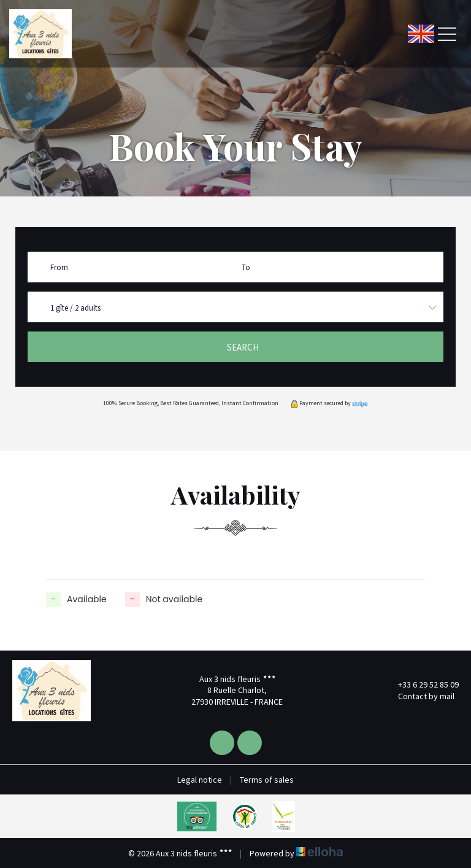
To (246, 267)
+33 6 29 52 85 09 (421, 684)
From (59, 267)
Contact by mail (419, 696)
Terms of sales (267, 780)
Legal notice (200, 780)
